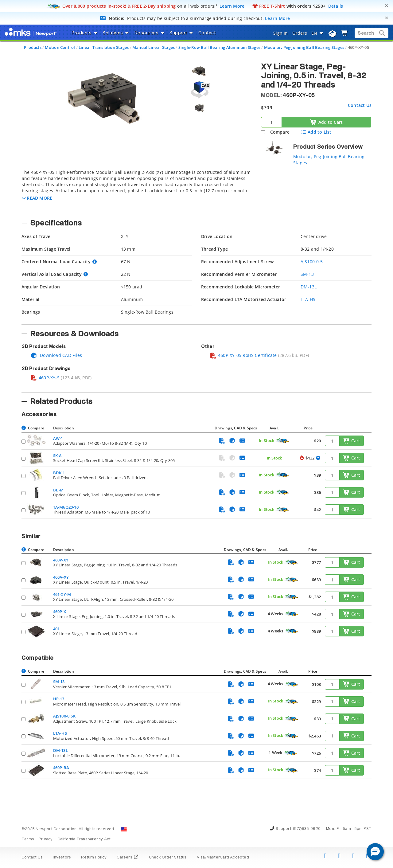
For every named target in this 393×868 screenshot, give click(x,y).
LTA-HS (308, 299)
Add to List (316, 132)
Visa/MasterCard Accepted (223, 858)
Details (336, 6)
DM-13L (309, 287)
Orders (300, 33)
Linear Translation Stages (104, 47)
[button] (37, 198)
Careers (128, 858)
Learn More (232, 6)
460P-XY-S (45, 378)
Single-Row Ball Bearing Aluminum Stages (219, 47)
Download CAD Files (56, 355)
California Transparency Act (84, 839)
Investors (62, 858)
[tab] (137, 190)
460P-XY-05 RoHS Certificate (243, 355)
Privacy (46, 839)
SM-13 (307, 274)
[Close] (387, 6)
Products (33, 47)
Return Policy (94, 858)
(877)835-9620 (307, 829)
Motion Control (60, 47)
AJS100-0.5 (312, 262)
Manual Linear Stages (154, 47)
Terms (28, 839)
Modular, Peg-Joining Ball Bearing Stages (304, 47)
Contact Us (360, 105)
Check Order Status (168, 858)
